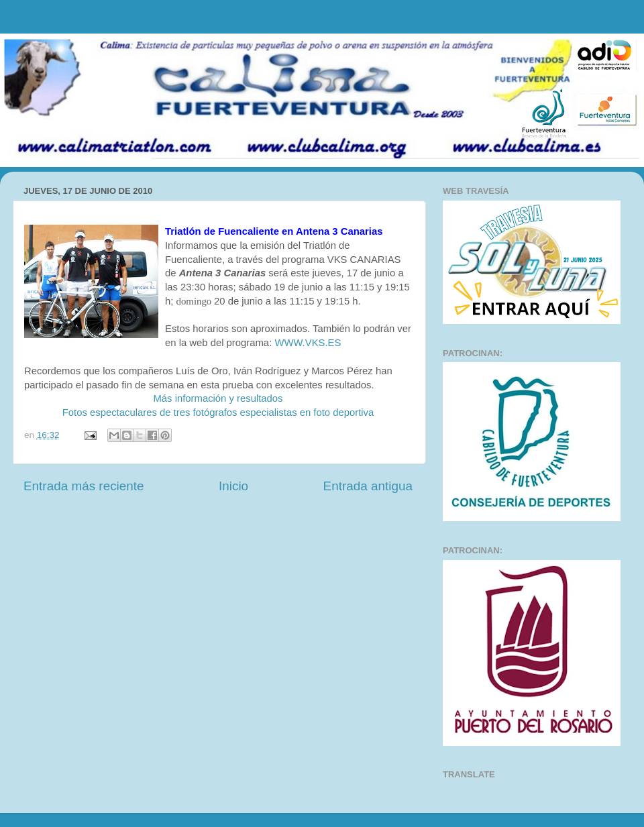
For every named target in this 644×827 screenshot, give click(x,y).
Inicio (233, 486)
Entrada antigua (368, 486)
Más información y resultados (218, 398)
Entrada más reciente (84, 486)
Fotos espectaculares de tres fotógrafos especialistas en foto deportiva (218, 412)
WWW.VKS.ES (308, 343)
